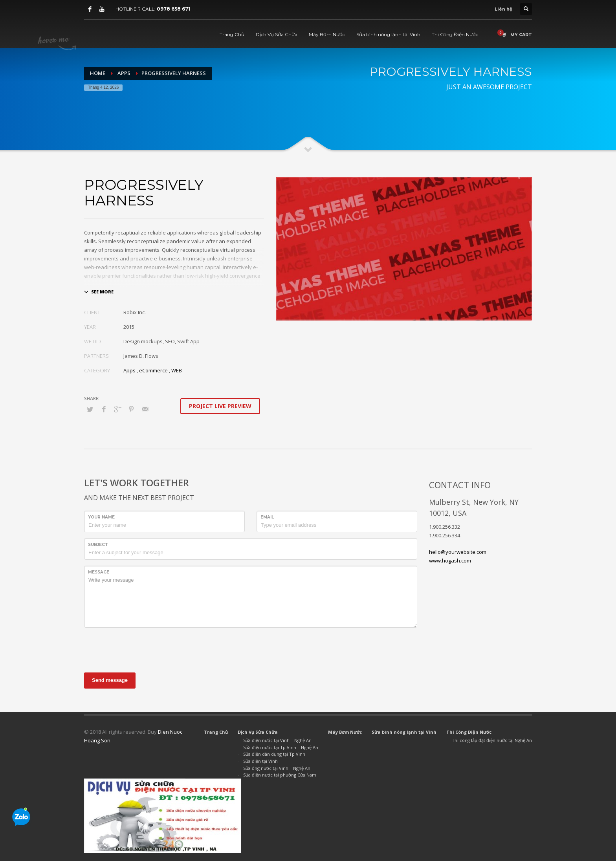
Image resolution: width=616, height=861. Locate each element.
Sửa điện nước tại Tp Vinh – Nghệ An (281, 747)
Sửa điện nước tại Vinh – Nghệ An (277, 740)
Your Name (101, 517)
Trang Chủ (216, 732)
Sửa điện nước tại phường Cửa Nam (280, 775)
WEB (177, 370)
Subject (98, 545)
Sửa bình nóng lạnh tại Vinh (404, 732)
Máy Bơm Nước (345, 732)
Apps (129, 370)
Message (99, 572)
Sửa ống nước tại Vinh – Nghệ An (277, 768)
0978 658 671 (173, 9)
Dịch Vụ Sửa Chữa (258, 732)
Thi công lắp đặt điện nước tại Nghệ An (492, 740)
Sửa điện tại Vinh (260, 761)
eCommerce (153, 370)
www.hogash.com (450, 561)
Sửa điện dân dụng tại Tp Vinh (274, 754)
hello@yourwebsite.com (458, 552)
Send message (110, 680)
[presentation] (144, 649)
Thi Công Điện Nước (469, 732)
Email (267, 517)
